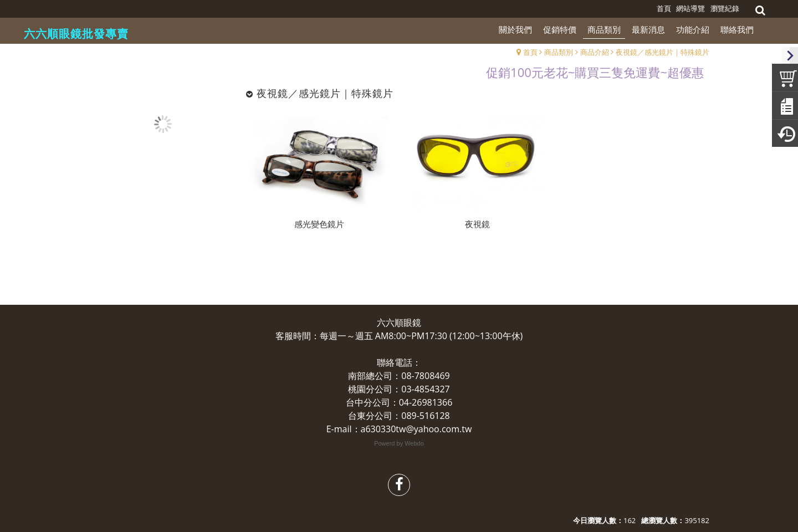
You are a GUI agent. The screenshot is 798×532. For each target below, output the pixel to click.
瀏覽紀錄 (725, 8)
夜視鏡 (477, 224)
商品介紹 (595, 52)
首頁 (530, 52)
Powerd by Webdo (399, 443)
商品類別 (559, 52)
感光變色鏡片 (319, 224)
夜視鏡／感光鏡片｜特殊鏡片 (663, 52)
